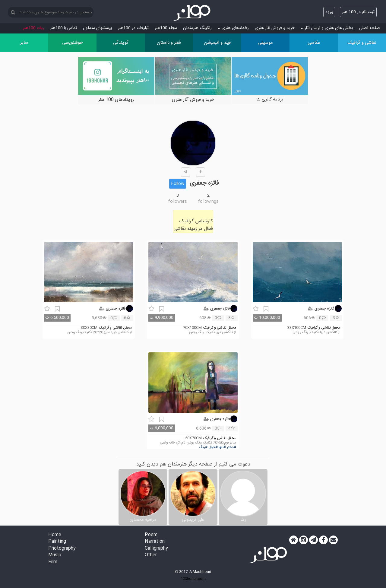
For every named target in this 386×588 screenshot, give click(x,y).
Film (53, 562)
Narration (155, 542)
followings (208, 202)
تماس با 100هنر (63, 28)
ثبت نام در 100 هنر (358, 12)
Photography (62, 549)
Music (55, 555)
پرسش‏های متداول (97, 28)
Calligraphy (156, 549)
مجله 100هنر (166, 28)
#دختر (231, 447)
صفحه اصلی (369, 28)
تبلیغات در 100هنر (133, 28)
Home (55, 535)
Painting (57, 542)
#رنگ (203, 447)
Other (151, 555)
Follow (178, 184)
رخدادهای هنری (233, 28)
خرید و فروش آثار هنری (275, 28)
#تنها (222, 447)
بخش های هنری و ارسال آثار (327, 28)
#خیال (213, 447)
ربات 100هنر (33, 28)
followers (178, 202)
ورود (329, 12)
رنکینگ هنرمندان (197, 28)
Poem (151, 535)
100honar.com (193, 579)
